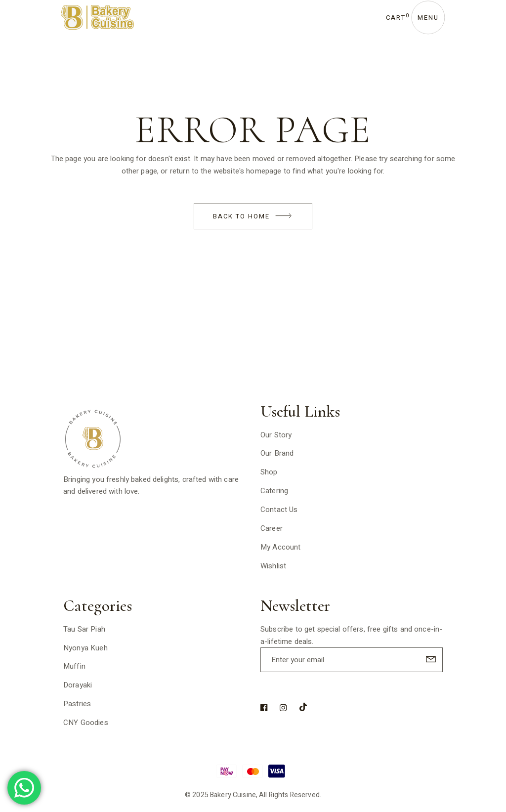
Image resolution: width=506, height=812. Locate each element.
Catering (274, 491)
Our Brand (277, 453)
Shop (269, 472)
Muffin (74, 666)
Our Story (276, 435)
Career (272, 528)
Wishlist (273, 566)
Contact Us (279, 510)
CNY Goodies (86, 723)
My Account (281, 547)
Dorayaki (78, 685)
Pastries (77, 704)
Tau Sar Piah (84, 629)
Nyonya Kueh (85, 648)
